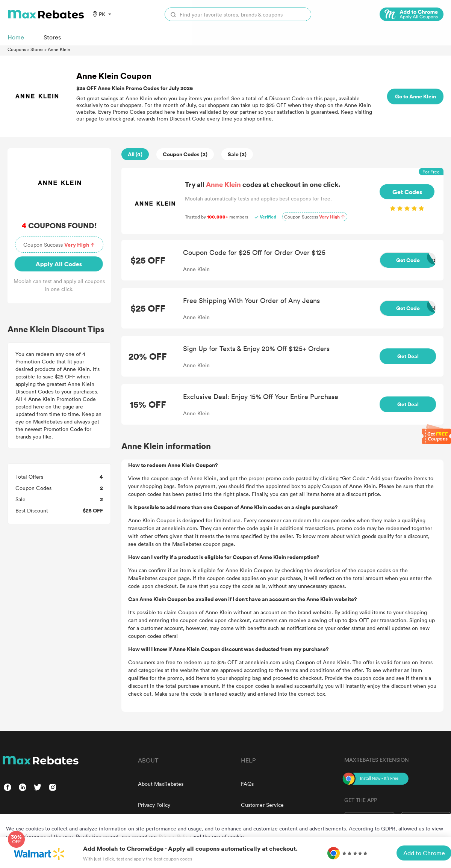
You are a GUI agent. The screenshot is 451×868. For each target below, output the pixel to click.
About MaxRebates (161, 784)
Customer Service (262, 805)
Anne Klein (59, 49)
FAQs (247, 784)
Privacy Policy (154, 805)
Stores (37, 49)
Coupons (17, 49)
